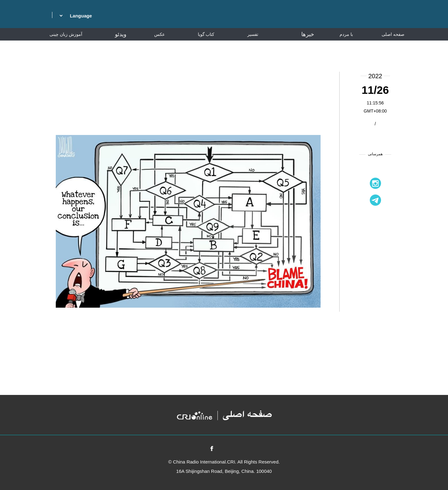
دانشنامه (393, 47)
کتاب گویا (206, 34)
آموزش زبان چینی (66, 34)
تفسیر (253, 34)
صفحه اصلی (393, 34)
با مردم (346, 34)
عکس (160, 34)
